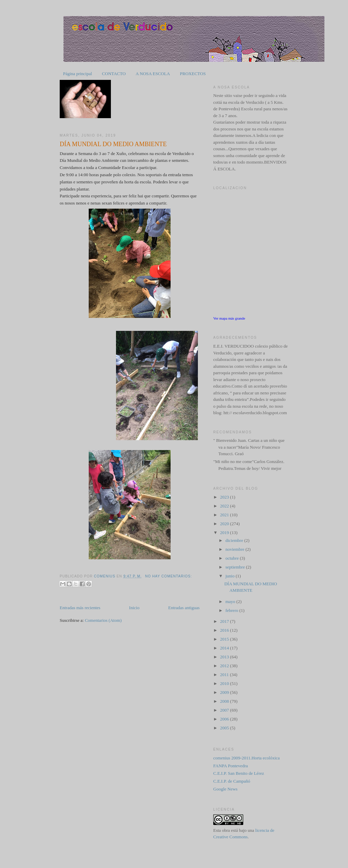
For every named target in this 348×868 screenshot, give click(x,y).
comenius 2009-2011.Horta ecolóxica (246, 758)
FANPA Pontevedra (230, 766)
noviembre (236, 549)
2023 (225, 497)
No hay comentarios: (168, 576)
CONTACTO (114, 74)
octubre (233, 558)
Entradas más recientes (80, 608)
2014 (225, 648)
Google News (225, 789)
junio (231, 576)
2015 (225, 639)
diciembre (235, 540)
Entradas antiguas (184, 608)
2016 (225, 630)
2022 (225, 506)
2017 (225, 621)
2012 (225, 666)
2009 (225, 692)
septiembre (236, 567)
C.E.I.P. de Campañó (232, 781)
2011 (225, 675)
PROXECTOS (193, 74)
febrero (233, 610)
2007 (225, 710)
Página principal (78, 74)
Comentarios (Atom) (103, 620)
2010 (225, 683)
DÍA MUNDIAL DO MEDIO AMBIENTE (113, 144)
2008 (225, 701)
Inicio (134, 608)
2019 (225, 533)
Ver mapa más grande (229, 318)
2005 (225, 728)
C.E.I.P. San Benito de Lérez (239, 773)
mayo (231, 601)
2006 (225, 719)
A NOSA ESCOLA (153, 74)
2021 (225, 515)
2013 (225, 657)
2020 (225, 524)
